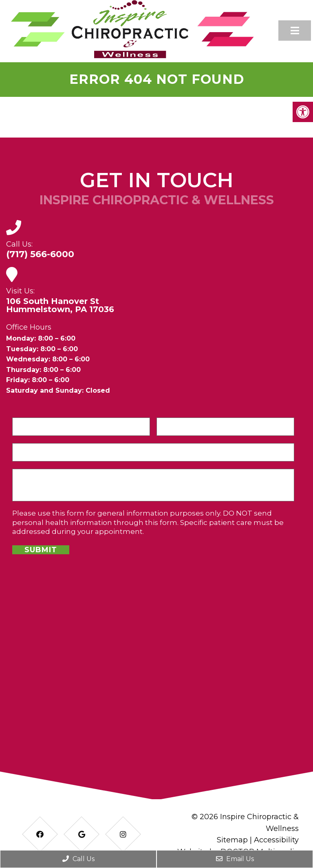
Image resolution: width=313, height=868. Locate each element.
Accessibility (276, 840)
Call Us (78, 859)
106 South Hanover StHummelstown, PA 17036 (60, 305)
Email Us (235, 859)
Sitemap (232, 840)
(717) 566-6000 (40, 254)
